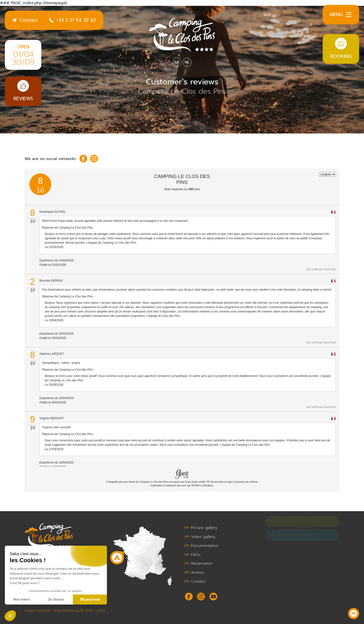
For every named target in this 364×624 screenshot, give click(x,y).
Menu (341, 15)
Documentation (202, 545)
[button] (10, 616)
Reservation (199, 563)
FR (177, 62)
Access (194, 571)
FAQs (193, 554)
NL (187, 62)
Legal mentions (37, 609)
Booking (341, 49)
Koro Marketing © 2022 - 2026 (80, 609)
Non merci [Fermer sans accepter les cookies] (22, 600)
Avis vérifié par (321, 269)
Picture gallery (201, 528)
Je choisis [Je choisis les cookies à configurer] (56, 600)
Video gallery (200, 536)
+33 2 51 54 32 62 (73, 20)
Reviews (23, 91)
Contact (25, 20)
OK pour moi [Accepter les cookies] (90, 600)
